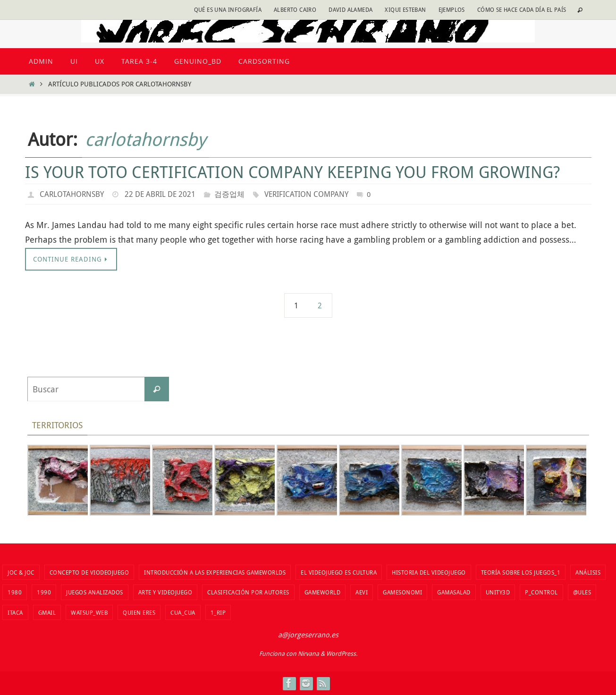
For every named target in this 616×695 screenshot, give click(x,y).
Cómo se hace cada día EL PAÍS (522, 9)
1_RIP (218, 612)
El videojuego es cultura (339, 572)
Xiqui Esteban (405, 9)
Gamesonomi (402, 592)
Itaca (15, 612)
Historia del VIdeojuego (429, 572)
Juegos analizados (95, 592)
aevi (362, 592)
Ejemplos (452, 9)
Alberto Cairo (295, 9)
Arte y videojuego (165, 592)
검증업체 (229, 194)
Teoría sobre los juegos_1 (521, 572)
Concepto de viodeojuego (89, 572)
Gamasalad (454, 592)
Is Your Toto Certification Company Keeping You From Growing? (292, 172)
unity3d (498, 592)
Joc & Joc (21, 572)
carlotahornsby (146, 139)
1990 (44, 592)
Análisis (588, 572)
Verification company (306, 194)
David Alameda (350, 9)
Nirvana (308, 653)
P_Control (541, 592)
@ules (582, 592)
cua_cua (183, 612)
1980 (15, 592)
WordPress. (342, 653)
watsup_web (89, 612)
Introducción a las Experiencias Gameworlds (215, 572)
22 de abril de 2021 (160, 194)
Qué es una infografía (228, 9)
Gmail (47, 612)
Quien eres (139, 612)
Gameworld (323, 592)
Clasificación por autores (248, 592)
